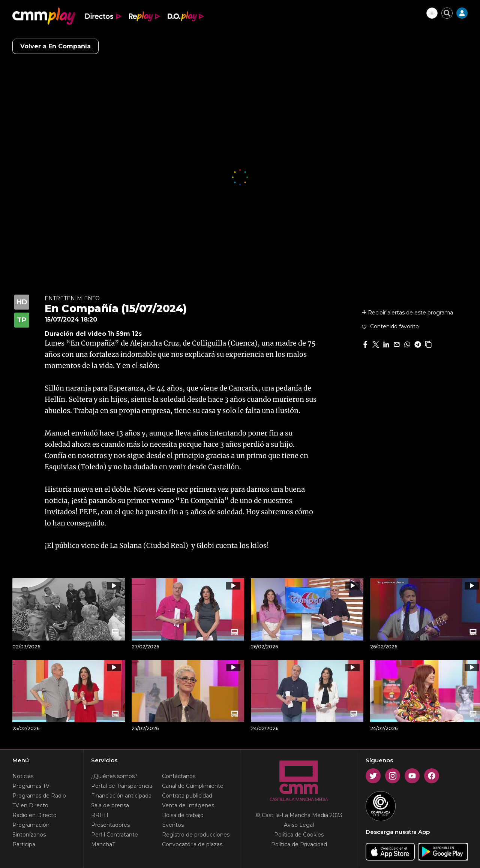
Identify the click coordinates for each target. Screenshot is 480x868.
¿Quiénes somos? (114, 776)
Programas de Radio (39, 796)
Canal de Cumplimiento (193, 786)
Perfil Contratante (115, 835)
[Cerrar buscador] (447, 13)
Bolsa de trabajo (183, 815)
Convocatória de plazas (192, 844)
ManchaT (103, 844)
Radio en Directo (34, 815)
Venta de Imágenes (188, 805)
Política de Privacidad (299, 844)
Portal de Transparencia (122, 786)
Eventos (173, 825)
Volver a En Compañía (55, 46)
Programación (31, 825)
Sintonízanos (29, 835)
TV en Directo (30, 805)
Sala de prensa (110, 805)
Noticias (23, 776)
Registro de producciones (196, 835)
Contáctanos (179, 776)
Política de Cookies (299, 835)
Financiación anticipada (121, 796)
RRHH (100, 815)
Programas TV (31, 786)
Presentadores (110, 825)
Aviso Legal (299, 825)
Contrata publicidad (187, 796)
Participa (24, 844)
